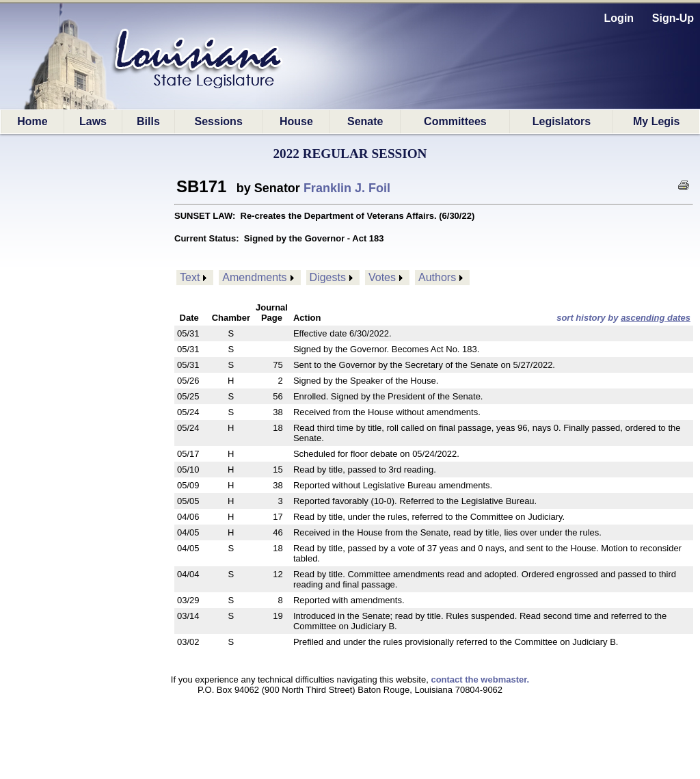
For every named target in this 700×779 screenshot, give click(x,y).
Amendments (254, 277)
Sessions (219, 121)
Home (32, 121)
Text (190, 277)
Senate (365, 121)
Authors (437, 277)
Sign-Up (673, 18)
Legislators (562, 121)
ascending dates (656, 318)
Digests (328, 277)
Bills (148, 121)
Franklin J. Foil (347, 188)
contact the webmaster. (480, 679)
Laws (93, 121)
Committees (455, 121)
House (296, 121)
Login (619, 18)
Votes (382, 277)
